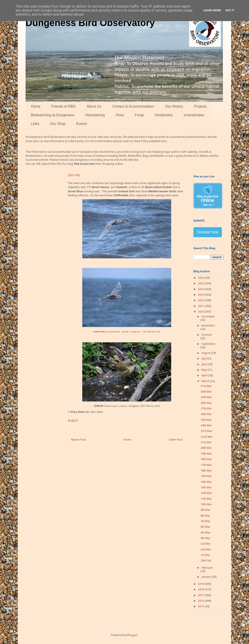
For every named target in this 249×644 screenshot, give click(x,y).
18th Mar (206, 459)
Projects (200, 106)
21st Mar (206, 442)
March (206, 381)
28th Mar (206, 403)
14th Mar (206, 482)
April (205, 375)
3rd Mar (206, 544)
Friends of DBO (64, 106)
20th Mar (206, 448)
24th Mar (206, 425)
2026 (201, 278)
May (204, 370)
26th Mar (206, 414)
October (207, 335)
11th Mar (206, 499)
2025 (201, 283)
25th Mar (206, 420)
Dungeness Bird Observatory (90, 23)
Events (82, 124)
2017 (201, 595)
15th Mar (206, 476)
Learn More (212, 10)
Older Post (176, 440)
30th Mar (206, 392)
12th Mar (206, 493)
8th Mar (205, 516)
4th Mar (205, 538)
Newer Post (78, 440)
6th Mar (205, 527)
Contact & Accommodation (133, 106)
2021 (201, 306)
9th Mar (205, 510)
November (208, 326)
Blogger (132, 635)
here (164, 141)
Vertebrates (164, 115)
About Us (94, 106)
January (207, 577)
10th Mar (206, 504)
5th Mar (205, 533)
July (204, 358)
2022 (201, 300)
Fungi (139, 115)
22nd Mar (207, 437)
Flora (120, 115)
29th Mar (206, 397)
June (205, 364)
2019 (201, 584)
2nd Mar (206, 549)
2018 (201, 589)
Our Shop (58, 124)
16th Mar (206, 470)
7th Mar (205, 521)
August (206, 353)
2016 (201, 601)
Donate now (208, 232)
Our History (174, 106)
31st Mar (206, 386)
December (208, 316)
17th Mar (206, 465)
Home (36, 106)
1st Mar (205, 555)
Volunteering (95, 115)
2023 (201, 295)
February (207, 568)
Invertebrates (194, 115)
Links (35, 124)
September (209, 344)
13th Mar (206, 487)
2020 (201, 312)
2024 (201, 289)
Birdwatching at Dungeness (53, 115)
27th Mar (206, 408)
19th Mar (206, 454)
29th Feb (206, 561)
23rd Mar (206, 431)
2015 (201, 606)
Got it (230, 10)
